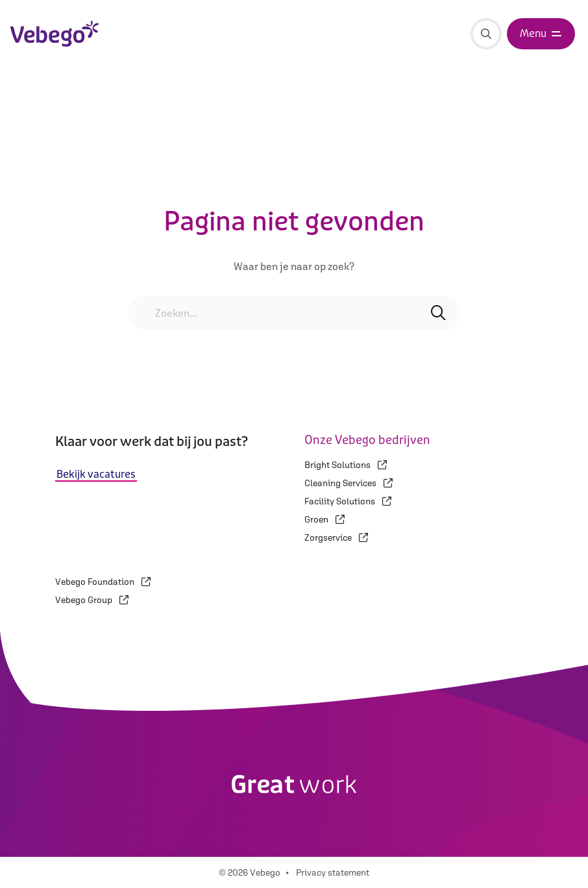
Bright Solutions (346, 465)
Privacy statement (333, 872)
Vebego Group (92, 600)
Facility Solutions (348, 501)
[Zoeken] (486, 34)
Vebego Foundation (103, 582)
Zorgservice (336, 537)
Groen (325, 519)
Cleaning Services (349, 483)
